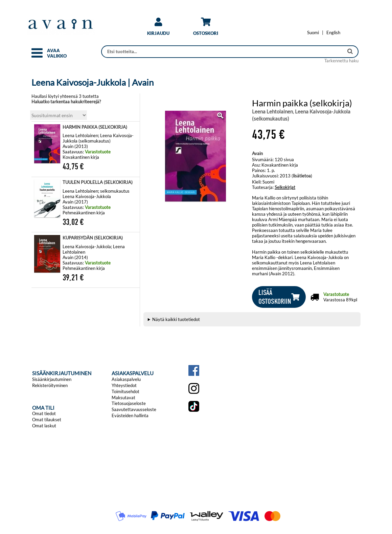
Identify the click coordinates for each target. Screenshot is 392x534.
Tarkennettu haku (341, 61)
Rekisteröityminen (50, 385)
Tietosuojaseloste (129, 403)
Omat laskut (44, 426)
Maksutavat (123, 398)
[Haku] (223, 52)
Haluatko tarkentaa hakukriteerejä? (66, 102)
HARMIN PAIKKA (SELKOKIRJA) (95, 127)
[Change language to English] (333, 33)
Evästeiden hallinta (130, 415)
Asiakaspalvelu (126, 379)
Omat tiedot (44, 413)
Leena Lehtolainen (272, 111)
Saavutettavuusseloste (134, 409)
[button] (37, 56)
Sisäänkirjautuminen (52, 379)
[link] (158, 29)
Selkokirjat (285, 187)
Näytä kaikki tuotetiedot (176, 319)
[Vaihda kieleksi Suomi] (313, 33)
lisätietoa (302, 176)
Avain (257, 153)
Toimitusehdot (125, 391)
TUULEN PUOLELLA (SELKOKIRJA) (98, 182)
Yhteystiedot (124, 385)
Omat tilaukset (47, 420)
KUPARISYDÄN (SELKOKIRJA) (93, 238)
